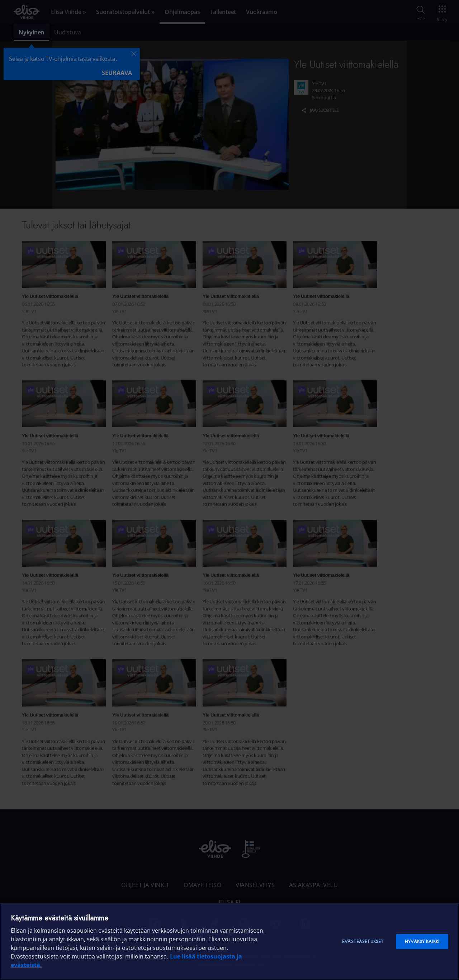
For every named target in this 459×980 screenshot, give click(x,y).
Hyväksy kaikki (422, 941)
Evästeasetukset (363, 941)
